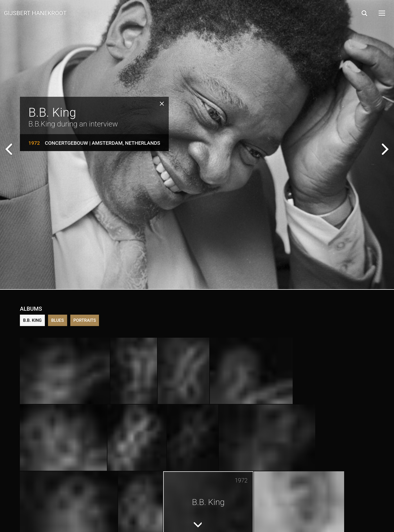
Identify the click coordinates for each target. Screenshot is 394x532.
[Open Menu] (382, 13)
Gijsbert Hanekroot (35, 13)
